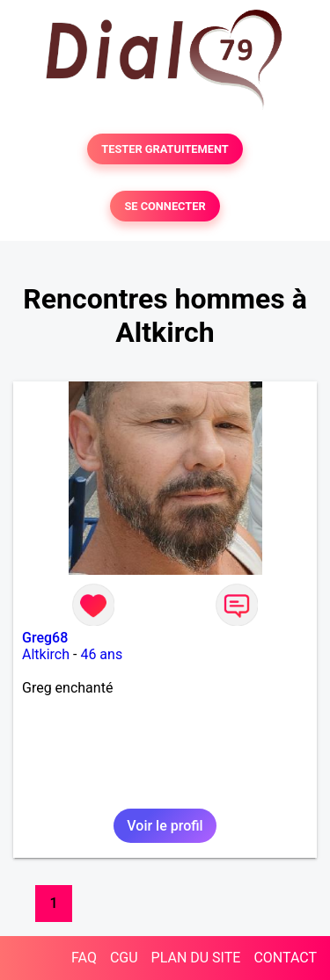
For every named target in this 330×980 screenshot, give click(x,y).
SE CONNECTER (165, 206)
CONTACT (285, 958)
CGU (124, 958)
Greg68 (45, 638)
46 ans (101, 654)
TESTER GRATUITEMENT (165, 149)
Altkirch (46, 654)
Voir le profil (165, 826)
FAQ (84, 958)
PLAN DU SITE (196, 958)
